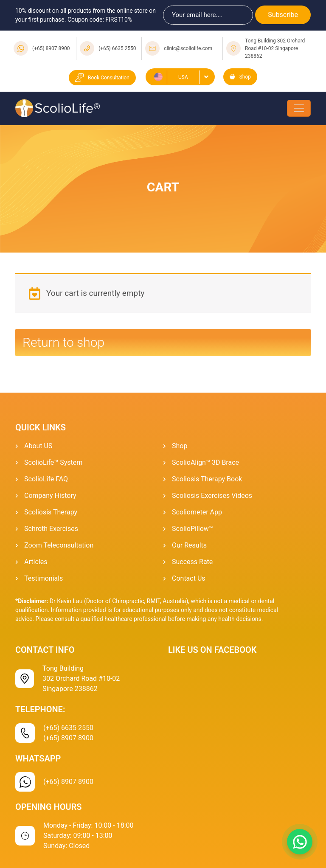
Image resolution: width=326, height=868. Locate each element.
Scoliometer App (197, 512)
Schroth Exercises (51, 529)
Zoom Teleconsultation (59, 545)
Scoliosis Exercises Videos (212, 496)
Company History (50, 496)
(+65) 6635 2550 (117, 48)
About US (38, 446)
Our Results (189, 545)
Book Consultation (102, 78)
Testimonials (44, 578)
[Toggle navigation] (299, 108)
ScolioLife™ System (53, 462)
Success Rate (192, 562)
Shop (240, 77)
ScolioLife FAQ (46, 479)
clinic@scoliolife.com (188, 48)
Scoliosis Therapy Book (207, 479)
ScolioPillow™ (193, 529)
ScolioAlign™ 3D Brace (205, 462)
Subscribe (283, 15)
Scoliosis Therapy (51, 512)
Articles (36, 562)
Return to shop (63, 342)
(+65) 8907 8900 (51, 48)
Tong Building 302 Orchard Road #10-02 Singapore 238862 (275, 48)
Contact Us (189, 578)
